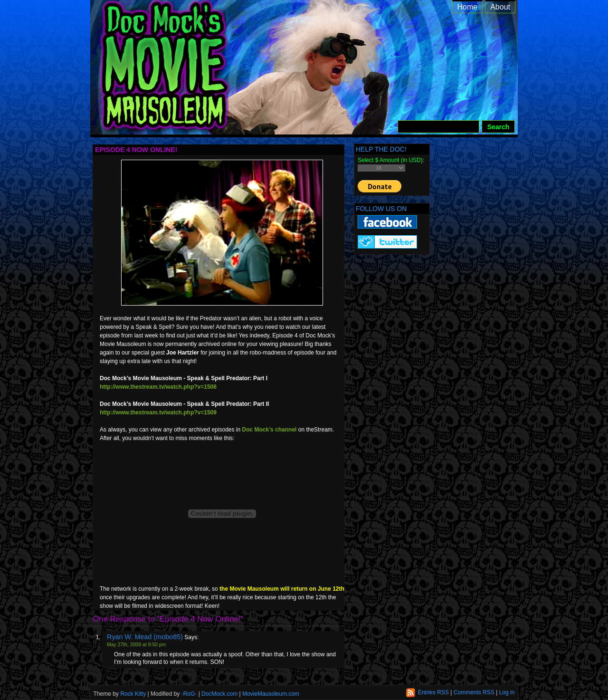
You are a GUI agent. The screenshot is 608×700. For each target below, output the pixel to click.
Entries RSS (433, 692)
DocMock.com (219, 694)
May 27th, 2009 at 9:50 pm (136, 645)
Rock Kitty (133, 694)
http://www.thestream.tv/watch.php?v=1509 (158, 412)
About (500, 7)
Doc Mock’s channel (270, 430)
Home (468, 7)
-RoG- (189, 694)
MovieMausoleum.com (271, 694)
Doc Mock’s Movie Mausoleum (315, 76)
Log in (507, 692)
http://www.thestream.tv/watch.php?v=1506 (158, 387)
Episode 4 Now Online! (136, 150)
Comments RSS (474, 692)
